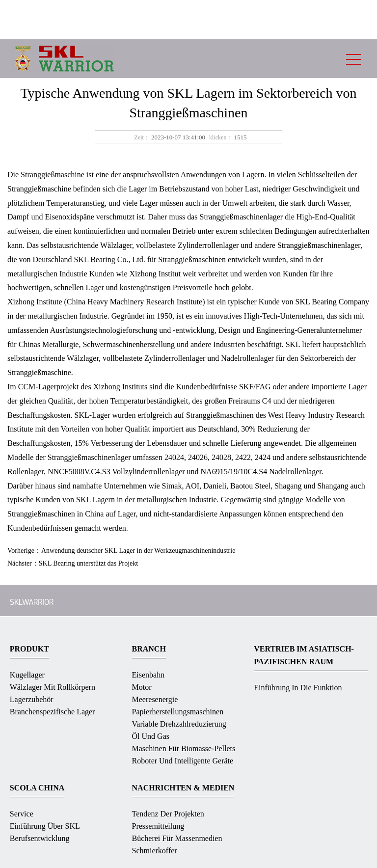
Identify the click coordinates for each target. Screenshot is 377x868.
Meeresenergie (155, 699)
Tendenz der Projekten (168, 814)
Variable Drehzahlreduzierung (179, 724)
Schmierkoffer (155, 851)
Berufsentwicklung (40, 838)
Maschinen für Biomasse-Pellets (184, 748)
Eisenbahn (148, 675)
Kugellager (27, 675)
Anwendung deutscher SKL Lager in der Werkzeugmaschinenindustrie (138, 551)
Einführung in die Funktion (298, 688)
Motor (142, 687)
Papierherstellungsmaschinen (178, 712)
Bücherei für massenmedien (177, 838)
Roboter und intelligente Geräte (183, 761)
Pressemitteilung (158, 826)
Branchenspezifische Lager (53, 712)
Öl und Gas (151, 736)
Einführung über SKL (45, 826)
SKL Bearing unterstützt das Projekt (88, 563)
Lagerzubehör (32, 699)
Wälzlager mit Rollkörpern (53, 687)
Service (22, 814)
